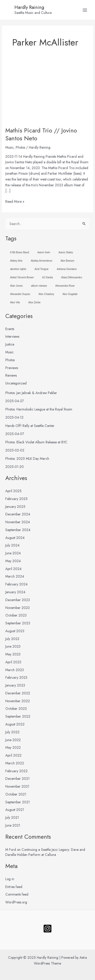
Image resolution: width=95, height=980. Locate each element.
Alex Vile (15, 302)
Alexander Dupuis (20, 294)
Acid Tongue (41, 269)
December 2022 (18, 693)
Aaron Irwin (44, 252)
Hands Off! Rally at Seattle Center (30, 426)
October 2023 (16, 615)
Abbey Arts (16, 261)
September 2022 (18, 716)
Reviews (11, 375)
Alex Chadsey (46, 294)
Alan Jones (16, 286)
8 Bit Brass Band (20, 252)
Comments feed (17, 894)
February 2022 (16, 771)
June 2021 (13, 825)
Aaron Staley (66, 252)
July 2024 (12, 545)
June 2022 (13, 740)
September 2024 (18, 530)
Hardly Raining (29, 7)
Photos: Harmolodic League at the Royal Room (39, 409)
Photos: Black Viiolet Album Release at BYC (36, 442)
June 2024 (13, 553)
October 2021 (16, 794)
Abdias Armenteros (41, 261)
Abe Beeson (68, 261)
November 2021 (17, 786)
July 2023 (12, 639)
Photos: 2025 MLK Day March (27, 459)
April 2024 (13, 569)
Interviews (12, 336)
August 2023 (15, 631)
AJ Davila (47, 277)
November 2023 (17, 608)
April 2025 (13, 491)
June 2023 (13, 646)
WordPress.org (16, 902)
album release (39, 286)
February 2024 (16, 584)
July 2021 (12, 817)
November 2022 (18, 701)
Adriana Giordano (67, 269)
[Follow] (48, 929)
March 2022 (15, 763)
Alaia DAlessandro (72, 277)
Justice (10, 344)
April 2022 (13, 755)
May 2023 (13, 654)
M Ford (11, 850)
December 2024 (18, 514)
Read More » (15, 201)
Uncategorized (16, 383)
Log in (10, 879)
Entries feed (14, 887)
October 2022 (16, 709)
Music (9, 147)
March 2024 (15, 576)
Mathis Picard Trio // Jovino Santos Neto (41, 134)
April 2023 (13, 662)
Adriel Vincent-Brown (22, 277)
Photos (20, 147)
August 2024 (15, 538)
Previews (12, 368)
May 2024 (13, 561)
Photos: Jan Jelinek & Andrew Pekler (31, 393)
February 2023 (16, 677)
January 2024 (15, 592)
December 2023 (18, 600)
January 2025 (15, 507)
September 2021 (18, 802)
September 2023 (18, 623)
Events (10, 329)
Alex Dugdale (70, 294)
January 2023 (15, 685)
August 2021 (15, 810)
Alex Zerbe (34, 302)
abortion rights (18, 269)
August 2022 (15, 724)
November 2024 (18, 522)
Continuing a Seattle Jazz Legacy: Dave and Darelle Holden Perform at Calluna (45, 852)
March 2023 (15, 670)
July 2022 (12, 732)
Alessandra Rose (65, 286)
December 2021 (17, 779)
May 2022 (13, 747)
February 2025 (16, 499)
